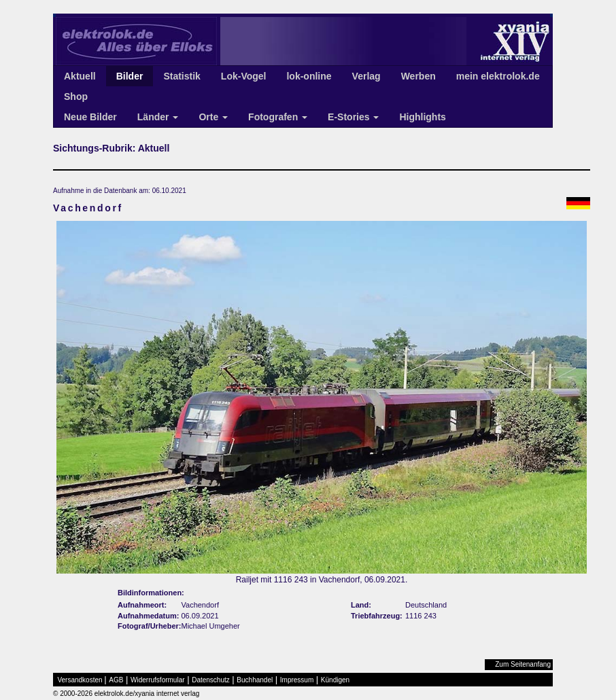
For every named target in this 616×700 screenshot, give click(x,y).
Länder (158, 117)
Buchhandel (255, 680)
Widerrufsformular (157, 680)
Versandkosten (80, 680)
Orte (213, 117)
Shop (76, 97)
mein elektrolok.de (498, 76)
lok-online (309, 76)
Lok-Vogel (244, 76)
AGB (116, 680)
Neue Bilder (90, 117)
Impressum (297, 680)
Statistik (182, 76)
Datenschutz (211, 680)
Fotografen (278, 117)
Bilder (130, 76)
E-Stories (353, 117)
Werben (418, 76)
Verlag (366, 76)
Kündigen (335, 680)
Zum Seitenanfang (523, 664)
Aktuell (80, 76)
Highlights (422, 117)
